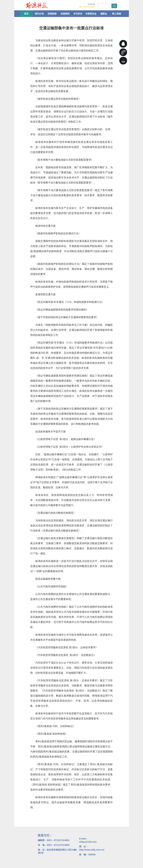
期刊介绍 (39, 14)
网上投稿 (117, 14)
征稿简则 (65, 14)
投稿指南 (52, 14)
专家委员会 (91, 14)
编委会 (104, 14)
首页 (26, 14)
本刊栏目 (78, 14)
